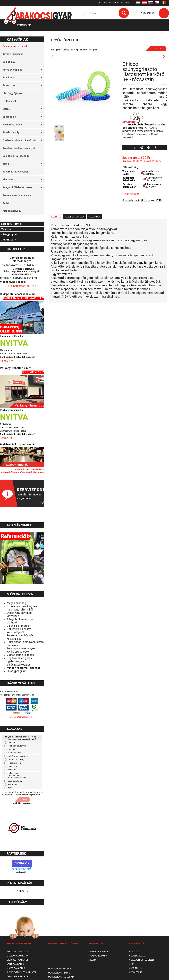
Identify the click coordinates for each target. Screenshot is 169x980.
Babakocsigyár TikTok (59, 973)
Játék (22, 164)
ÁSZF (132, 964)
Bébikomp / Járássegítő (16, 156)
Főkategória (55, 50)
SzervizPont (136, 972)
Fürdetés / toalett (22, 125)
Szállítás (134, 952)
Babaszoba (22, 85)
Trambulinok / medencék (17, 195)
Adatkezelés (135, 968)
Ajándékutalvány (12, 211)
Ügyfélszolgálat (138, 956)
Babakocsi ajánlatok (18, 952)
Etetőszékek (10, 101)
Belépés (103, 3)
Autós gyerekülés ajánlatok (22, 972)
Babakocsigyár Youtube (60, 969)
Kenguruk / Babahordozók (22, 187)
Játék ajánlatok (15, 964)
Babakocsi (22, 78)
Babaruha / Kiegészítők (16, 172)
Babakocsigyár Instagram (61, 977)
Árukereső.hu (22, 872)
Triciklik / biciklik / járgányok (19, 148)
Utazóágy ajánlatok (17, 956)
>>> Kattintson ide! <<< (22, 286)
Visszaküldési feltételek (142, 960)
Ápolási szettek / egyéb (87, 50)
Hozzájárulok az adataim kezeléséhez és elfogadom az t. (23, 793)
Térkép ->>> (7, 438)
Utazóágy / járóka (13, 93)
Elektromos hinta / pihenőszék (22, 140)
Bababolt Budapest (98, 952)
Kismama (22, 179)
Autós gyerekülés (22, 70)
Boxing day (9, 62)
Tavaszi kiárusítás (13, 54)
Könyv (6, 203)
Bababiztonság (22, 132)
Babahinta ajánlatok (18, 976)
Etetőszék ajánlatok (18, 960)
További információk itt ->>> (22, 717)
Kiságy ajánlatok (16, 968)
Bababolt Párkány (98, 956)
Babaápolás (22, 117)
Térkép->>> (7, 361)
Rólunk (92, 960)
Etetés (22, 109)
